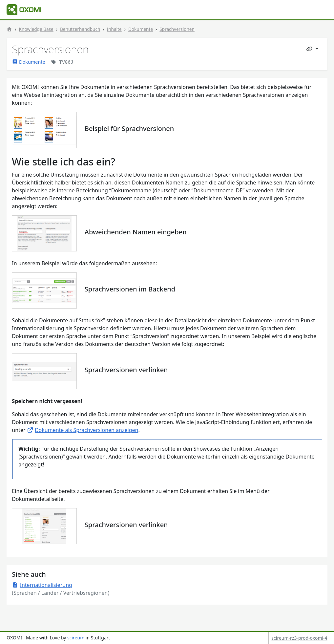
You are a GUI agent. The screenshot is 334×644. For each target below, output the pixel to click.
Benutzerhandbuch (80, 29)
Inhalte (114, 29)
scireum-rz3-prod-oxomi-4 (299, 638)
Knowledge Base (36, 29)
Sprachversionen (177, 29)
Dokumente (141, 29)
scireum (76, 638)
